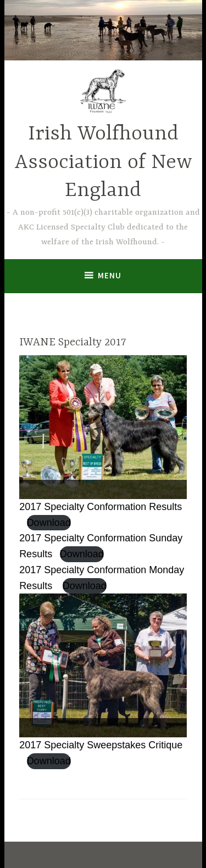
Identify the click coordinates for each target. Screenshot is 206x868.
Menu (110, 275)
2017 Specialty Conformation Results (101, 507)
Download (49, 523)
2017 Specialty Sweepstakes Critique (101, 745)
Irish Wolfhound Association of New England (103, 163)
